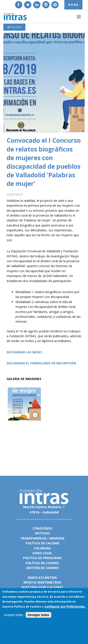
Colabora (42, 548)
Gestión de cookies (42, 568)
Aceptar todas (13, 615)
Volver (14, 27)
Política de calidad (42, 543)
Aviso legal (42, 553)
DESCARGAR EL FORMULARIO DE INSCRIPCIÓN (41, 363)
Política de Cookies (28, 607)
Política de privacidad (42, 558)
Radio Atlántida (42, 578)
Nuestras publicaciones (42, 587)
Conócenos (42, 528)
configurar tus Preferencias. (65, 607)
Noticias (42, 533)
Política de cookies (42, 563)
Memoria (57, 538)
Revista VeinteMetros (42, 582)
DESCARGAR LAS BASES (24, 352)
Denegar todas (38, 615)
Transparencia (33, 538)
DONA (73, 5)
